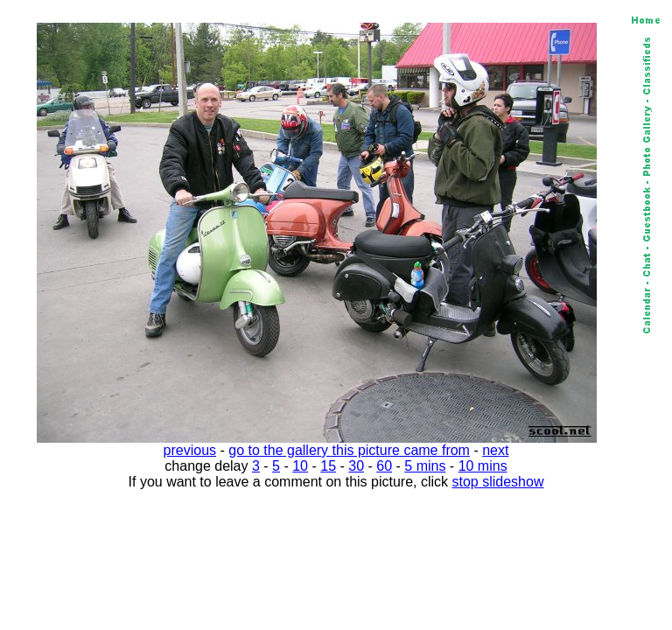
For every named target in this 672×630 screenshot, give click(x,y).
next (495, 450)
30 (356, 466)
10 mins (483, 466)
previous (190, 450)
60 (384, 466)
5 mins (425, 466)
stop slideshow (498, 482)
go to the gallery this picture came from (349, 450)
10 (300, 466)
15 (328, 466)
